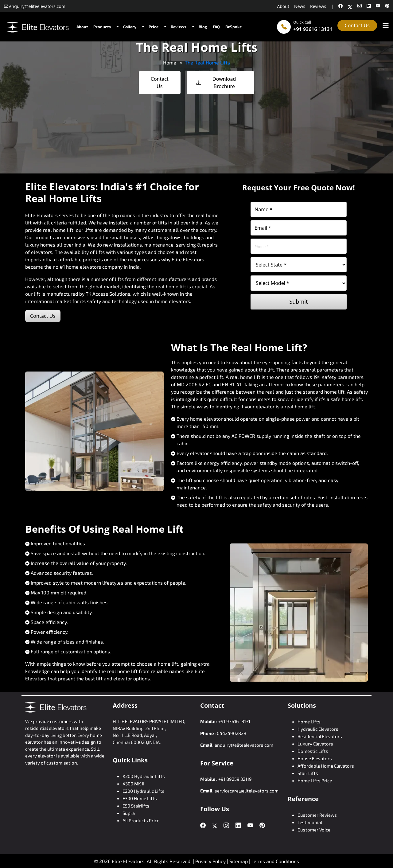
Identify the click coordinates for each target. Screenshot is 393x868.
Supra (129, 813)
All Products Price (141, 820)
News (300, 6)
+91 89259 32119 (235, 779)
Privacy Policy (210, 861)
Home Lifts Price (315, 780)
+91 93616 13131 (313, 29)
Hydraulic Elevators (318, 729)
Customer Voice (314, 830)
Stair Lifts (308, 773)
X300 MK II (133, 784)
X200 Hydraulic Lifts (144, 776)
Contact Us (357, 25)
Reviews (318, 6)
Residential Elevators (320, 736)
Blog (203, 27)
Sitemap (239, 861)
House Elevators (315, 758)
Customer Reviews (317, 815)
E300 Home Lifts (140, 798)
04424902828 (232, 733)
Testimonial (310, 822)
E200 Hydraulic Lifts (144, 791)
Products (102, 27)
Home (170, 62)
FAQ (216, 27)
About (283, 6)
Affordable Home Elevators (326, 766)
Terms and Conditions (275, 861)
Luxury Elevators (315, 744)
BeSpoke (233, 27)
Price (154, 27)
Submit (298, 302)
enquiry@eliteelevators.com (244, 745)
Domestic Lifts (313, 751)
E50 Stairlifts (136, 806)
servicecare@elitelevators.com (247, 791)
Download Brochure (216, 83)
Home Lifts (309, 722)
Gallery (130, 27)
